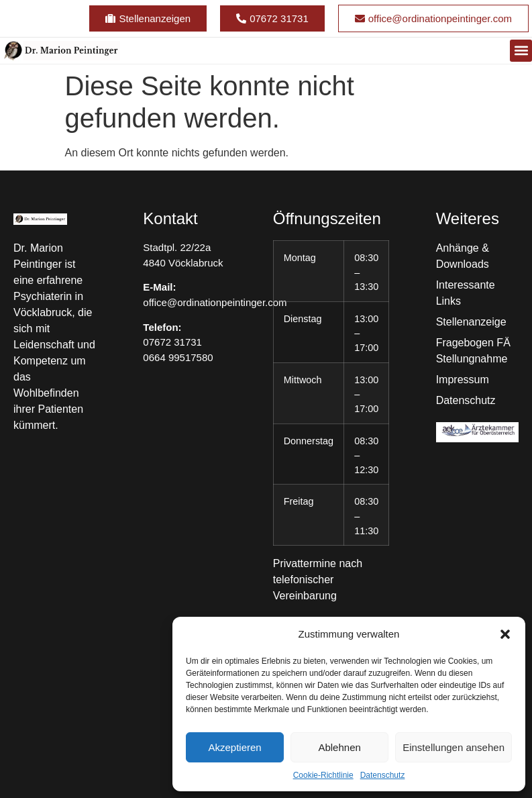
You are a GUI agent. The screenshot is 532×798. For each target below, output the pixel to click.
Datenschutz (383, 775)
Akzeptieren (234, 747)
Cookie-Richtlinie (323, 775)
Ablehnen (339, 747)
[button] (505, 634)
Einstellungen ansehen (454, 747)
